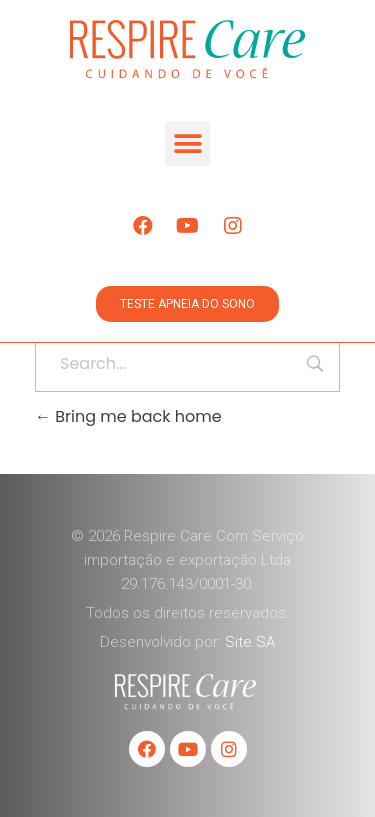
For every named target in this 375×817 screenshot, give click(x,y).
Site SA (250, 642)
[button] (187, 143)
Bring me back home (128, 416)
